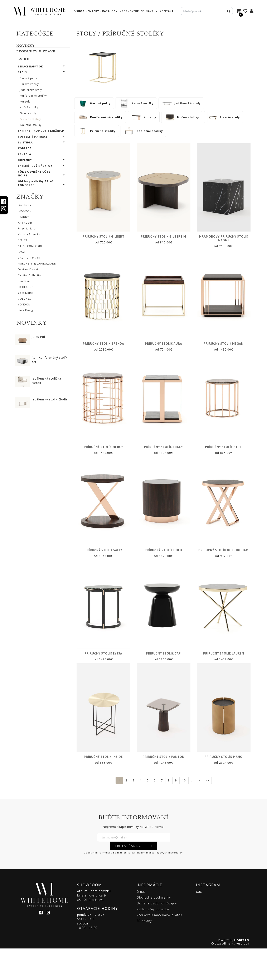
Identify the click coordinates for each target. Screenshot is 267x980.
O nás (141, 923)
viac (199, 923)
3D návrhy (149, 11)
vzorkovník (129, 11)
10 (184, 812)
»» (207, 812)
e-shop (79, 11)
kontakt (167, 11)
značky (93, 11)
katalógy (110, 11)
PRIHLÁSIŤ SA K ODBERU (134, 877)
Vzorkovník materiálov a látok (159, 946)
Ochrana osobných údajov (157, 935)
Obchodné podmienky (154, 929)
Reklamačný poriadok (153, 941)
